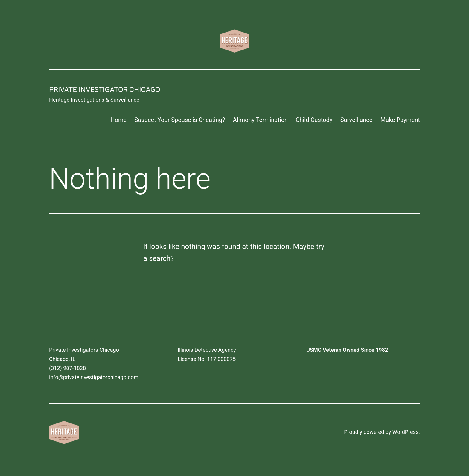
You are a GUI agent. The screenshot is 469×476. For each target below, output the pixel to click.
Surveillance (357, 120)
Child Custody (314, 120)
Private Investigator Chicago (105, 90)
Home (118, 120)
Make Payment (400, 120)
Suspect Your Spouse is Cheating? (180, 120)
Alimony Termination (260, 120)
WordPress (405, 432)
